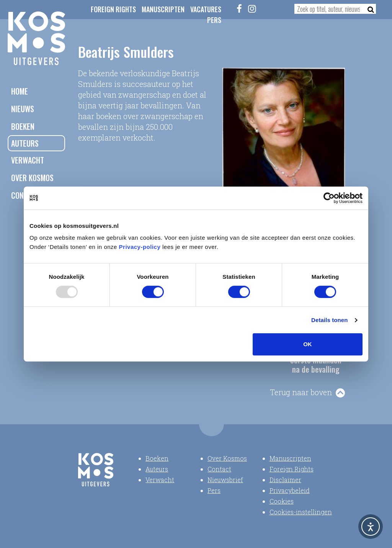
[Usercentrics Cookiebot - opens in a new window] (329, 198)
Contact (219, 469)
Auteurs (25, 143)
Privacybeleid (290, 490)
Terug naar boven (301, 392)
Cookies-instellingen (301, 512)
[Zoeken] (368, 9)
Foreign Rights (113, 9)
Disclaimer (285, 480)
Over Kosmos (32, 178)
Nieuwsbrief (225, 480)
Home (20, 91)
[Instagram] (252, 8)
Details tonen (329, 320)
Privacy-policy (140, 247)
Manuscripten (163, 9)
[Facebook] (239, 8)
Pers (214, 20)
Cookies (282, 501)
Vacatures (206, 9)
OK (308, 344)
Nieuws (23, 109)
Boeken (23, 126)
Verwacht (28, 160)
